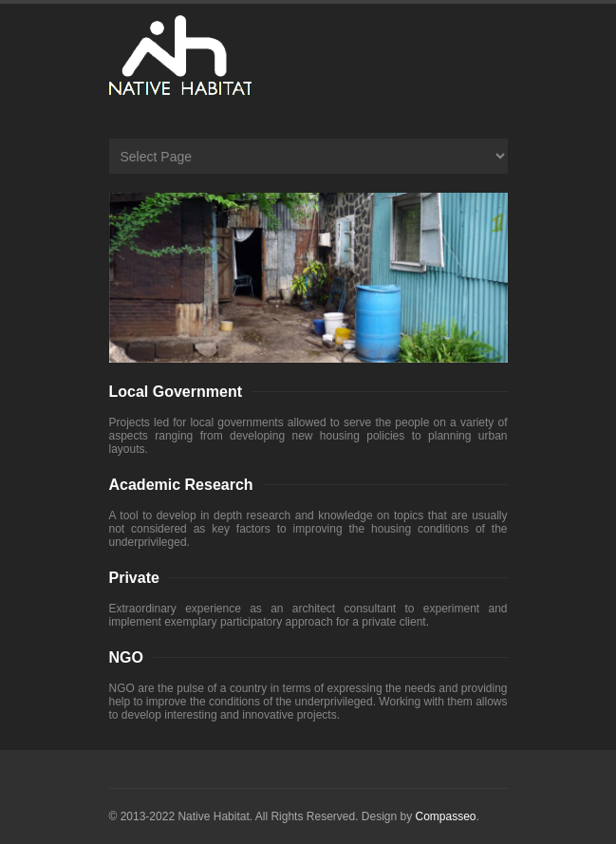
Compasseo (446, 816)
